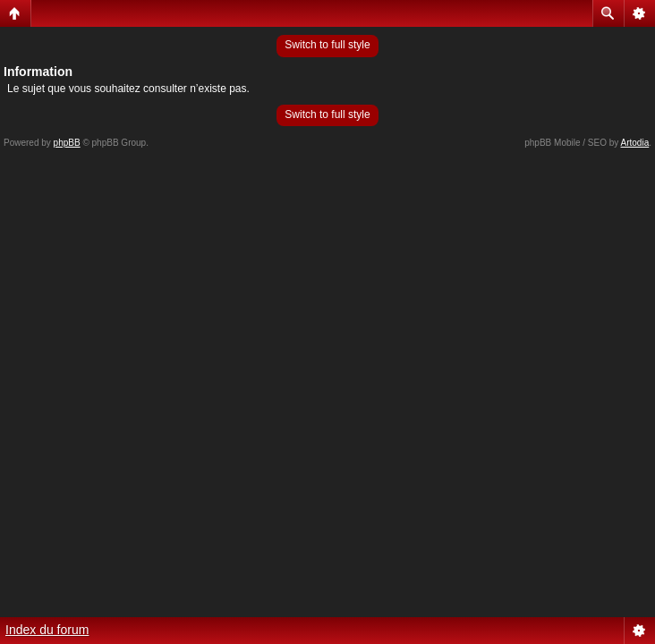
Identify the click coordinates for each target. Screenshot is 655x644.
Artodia (635, 143)
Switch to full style (327, 45)
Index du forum (47, 630)
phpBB (67, 143)
